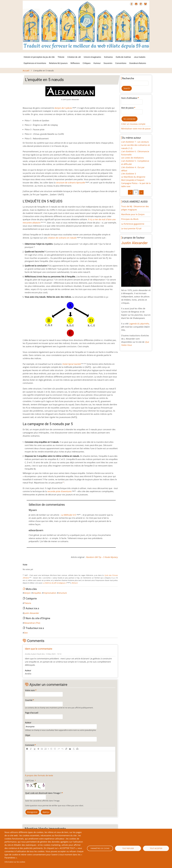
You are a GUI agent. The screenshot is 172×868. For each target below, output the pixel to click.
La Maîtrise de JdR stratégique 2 (55, 583)
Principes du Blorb (130, 219)
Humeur (97, 63)
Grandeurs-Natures (138, 63)
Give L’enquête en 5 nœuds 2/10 (27, 567)
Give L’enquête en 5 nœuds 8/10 (38, 567)
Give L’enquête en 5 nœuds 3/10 (29, 567)
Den (26, 633)
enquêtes (37, 593)
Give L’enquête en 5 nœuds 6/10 (34, 567)
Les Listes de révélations (132, 158)
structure (63, 593)
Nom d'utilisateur (129, 98)
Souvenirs (108, 63)
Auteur (28, 723)
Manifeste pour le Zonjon (133, 214)
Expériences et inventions (35, 63)
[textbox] (70, 761)
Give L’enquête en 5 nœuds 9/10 (39, 567)
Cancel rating (24, 567)
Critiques (87, 63)
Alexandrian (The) (32, 623)
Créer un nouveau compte (133, 124)
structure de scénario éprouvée (71, 183)
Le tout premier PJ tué (131, 228)
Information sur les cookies (15, 862)
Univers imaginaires (92, 57)
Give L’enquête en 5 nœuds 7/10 (36, 567)
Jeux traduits (140, 57)
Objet (28, 735)
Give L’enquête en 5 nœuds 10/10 (41, 567)
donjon (27, 593)
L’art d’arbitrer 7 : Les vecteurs (135, 142)
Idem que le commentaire (39, 649)
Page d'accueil (32, 713)
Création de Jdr (74, 57)
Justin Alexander (32, 613)
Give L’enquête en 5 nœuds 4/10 (31, 567)
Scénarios (108, 57)
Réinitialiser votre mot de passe (136, 129)
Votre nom (30, 690)
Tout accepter (156, 848)
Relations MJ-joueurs (58, 63)
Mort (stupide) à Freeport (133, 180)
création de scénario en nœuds (62, 238)
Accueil (26, 71)
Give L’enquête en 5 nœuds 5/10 (32, 567)
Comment (30, 745)
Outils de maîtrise (123, 57)
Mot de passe (127, 108)
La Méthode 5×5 (69, 515)
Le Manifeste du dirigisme (133, 177)
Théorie (61, 57)
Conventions (121, 63)
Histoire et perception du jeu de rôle (39, 57)
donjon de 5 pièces (63, 108)
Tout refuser (128, 848)
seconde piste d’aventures (59, 491)
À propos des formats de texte (39, 775)
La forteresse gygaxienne (133, 224)
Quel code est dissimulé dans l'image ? (43, 793)
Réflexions (75, 63)
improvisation (50, 593)
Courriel (29, 700)
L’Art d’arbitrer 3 (129, 174)
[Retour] (74, 583)
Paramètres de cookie (100, 848)
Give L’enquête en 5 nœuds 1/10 (25, 567)
